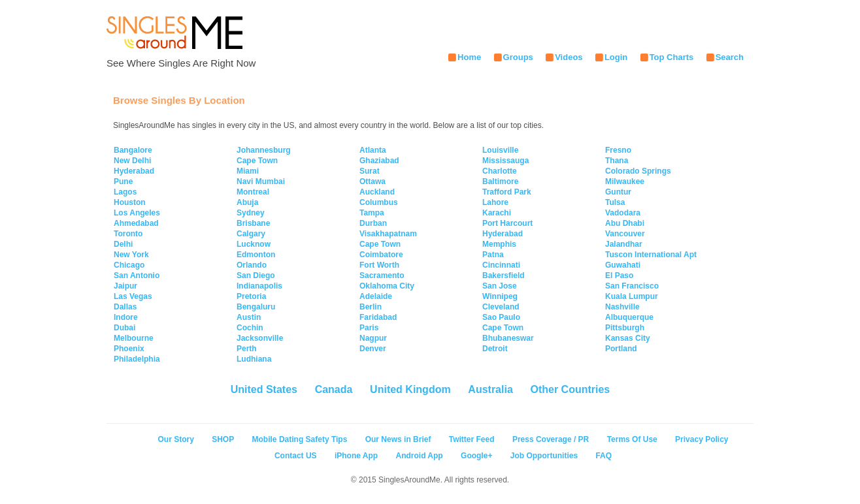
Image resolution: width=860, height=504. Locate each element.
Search (730, 57)
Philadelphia (137, 359)
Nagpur (373, 338)
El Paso (619, 276)
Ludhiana (254, 359)
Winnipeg (500, 296)
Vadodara (623, 213)
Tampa (372, 213)
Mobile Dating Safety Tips (300, 439)
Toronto (128, 234)
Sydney (251, 213)
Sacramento (382, 276)
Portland (621, 349)
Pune (123, 181)
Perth (247, 349)
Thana (617, 161)
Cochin (250, 328)
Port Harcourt (507, 223)
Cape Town (257, 161)
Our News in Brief (398, 439)
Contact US (296, 456)
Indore (126, 317)
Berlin (371, 307)
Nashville (622, 307)
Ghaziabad (379, 161)
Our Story (176, 439)
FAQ (604, 456)
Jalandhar (624, 244)
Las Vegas (133, 296)
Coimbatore (381, 255)
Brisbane (253, 223)
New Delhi (132, 161)
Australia (490, 389)
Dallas (125, 307)
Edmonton (256, 255)
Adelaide (376, 296)
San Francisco (632, 286)
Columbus (379, 202)
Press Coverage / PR (551, 439)
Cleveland (501, 307)
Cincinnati (501, 265)
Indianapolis (259, 286)
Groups (518, 57)
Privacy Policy (702, 439)
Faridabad (378, 317)
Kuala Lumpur (632, 296)
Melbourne (134, 338)
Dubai (124, 328)
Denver (373, 349)
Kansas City (628, 338)
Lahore (495, 202)
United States (264, 389)
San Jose (500, 286)
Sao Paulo (501, 317)
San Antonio (137, 276)
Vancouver (625, 234)
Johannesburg (264, 150)
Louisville (500, 150)
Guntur (618, 192)
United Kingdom (410, 389)
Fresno (618, 150)
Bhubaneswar (508, 338)
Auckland (377, 192)
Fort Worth (379, 265)
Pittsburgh (625, 328)
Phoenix (129, 349)
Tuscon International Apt (651, 255)
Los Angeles (137, 213)
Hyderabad (134, 171)
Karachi (497, 213)
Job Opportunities (544, 456)
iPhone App (356, 456)
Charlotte (500, 171)
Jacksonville (260, 338)
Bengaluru (256, 307)
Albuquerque (629, 317)
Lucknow (254, 244)
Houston (130, 202)
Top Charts (672, 57)
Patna (493, 255)
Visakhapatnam (388, 234)
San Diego (256, 276)
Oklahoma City (387, 286)
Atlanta (373, 150)
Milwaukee (625, 181)
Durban (373, 223)
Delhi (123, 244)
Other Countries (570, 389)
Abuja (247, 202)
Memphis (499, 244)
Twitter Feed (472, 439)
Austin (249, 317)
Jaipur (125, 286)
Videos (569, 57)
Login (616, 57)
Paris (369, 328)
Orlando (252, 265)
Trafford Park (507, 192)
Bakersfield (504, 276)
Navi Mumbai (261, 181)
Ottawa (372, 181)
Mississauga (505, 161)
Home (469, 57)
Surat (370, 171)
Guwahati (623, 265)
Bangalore (133, 150)
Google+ (476, 456)
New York (131, 255)
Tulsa (615, 202)
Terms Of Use (632, 439)
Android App (419, 456)
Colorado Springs (638, 171)
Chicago (129, 265)
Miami (248, 171)
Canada (334, 389)
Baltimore (500, 181)
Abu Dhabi (625, 223)
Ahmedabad (136, 223)
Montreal (253, 192)
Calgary (251, 234)
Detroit (495, 349)
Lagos (125, 192)
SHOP (223, 439)
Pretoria (251, 296)
